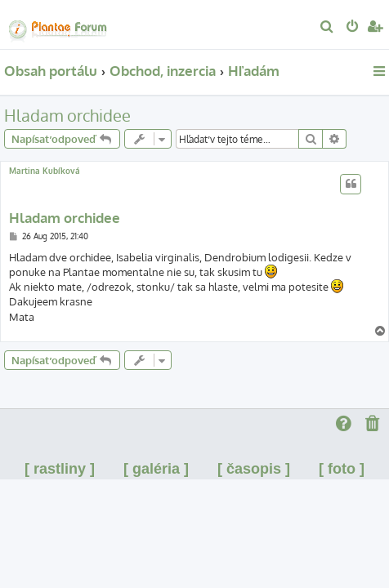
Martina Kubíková (45, 171)
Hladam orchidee (67, 115)
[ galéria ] (156, 469)
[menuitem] (327, 28)
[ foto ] (342, 469)
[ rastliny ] (60, 469)
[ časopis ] (254, 469)
